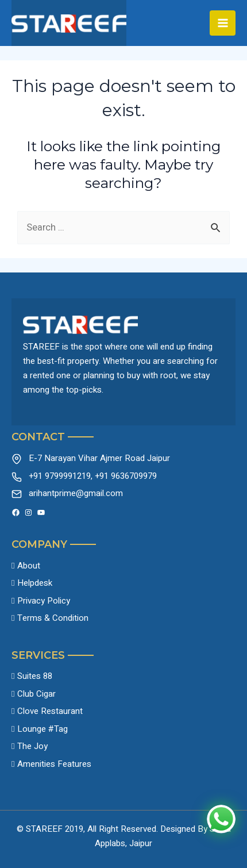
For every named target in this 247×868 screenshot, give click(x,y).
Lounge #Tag (43, 729)
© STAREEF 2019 (50, 829)
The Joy (32, 746)
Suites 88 (35, 676)
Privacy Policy (44, 601)
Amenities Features (54, 764)
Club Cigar (36, 694)
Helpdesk (35, 583)
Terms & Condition (53, 618)
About (29, 566)
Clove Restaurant (50, 711)
